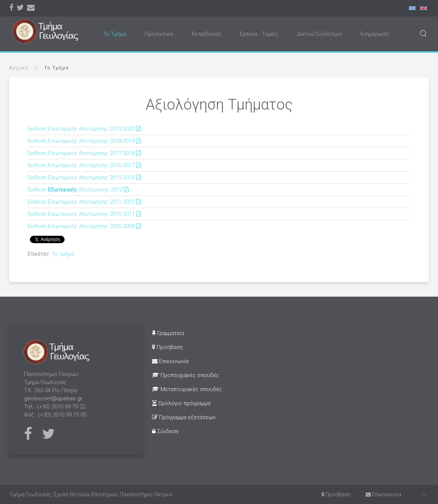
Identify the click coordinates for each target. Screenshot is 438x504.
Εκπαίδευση (206, 34)
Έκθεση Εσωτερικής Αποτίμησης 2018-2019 (85, 141)
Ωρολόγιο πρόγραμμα (181, 403)
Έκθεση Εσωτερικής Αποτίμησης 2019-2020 (85, 129)
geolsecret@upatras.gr (53, 398)
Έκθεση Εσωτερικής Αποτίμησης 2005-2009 (85, 226)
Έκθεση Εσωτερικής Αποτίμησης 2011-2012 (85, 202)
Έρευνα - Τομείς (259, 34)
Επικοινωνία (170, 361)
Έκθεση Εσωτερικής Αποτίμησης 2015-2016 (85, 177)
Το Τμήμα (115, 34)
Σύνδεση (165, 431)
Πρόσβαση (167, 347)
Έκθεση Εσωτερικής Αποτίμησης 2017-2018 (85, 153)
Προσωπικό (159, 34)
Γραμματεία (168, 333)
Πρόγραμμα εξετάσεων (184, 417)
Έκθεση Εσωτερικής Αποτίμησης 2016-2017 (85, 165)
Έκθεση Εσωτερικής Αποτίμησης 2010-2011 (85, 214)
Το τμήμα (63, 254)
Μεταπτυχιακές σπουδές (187, 389)
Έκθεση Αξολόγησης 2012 (79, 190)
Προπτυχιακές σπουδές (186, 375)
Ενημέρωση (375, 34)
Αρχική (19, 68)
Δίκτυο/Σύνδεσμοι (319, 34)
